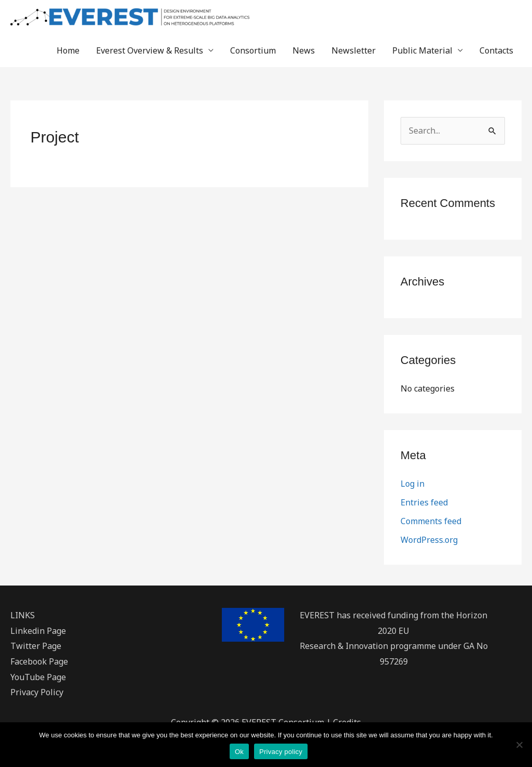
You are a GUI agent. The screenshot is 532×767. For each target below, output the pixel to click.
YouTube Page (38, 677)
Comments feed (431, 521)
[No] (519, 745)
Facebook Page (39, 661)
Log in (413, 484)
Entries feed (424, 502)
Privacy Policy (37, 692)
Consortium (253, 50)
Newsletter (354, 50)
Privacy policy (281, 752)
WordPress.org (429, 540)
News (304, 50)
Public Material (422, 50)
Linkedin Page (38, 631)
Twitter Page (36, 646)
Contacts (496, 50)
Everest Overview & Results (150, 50)
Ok (239, 752)
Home (68, 50)
